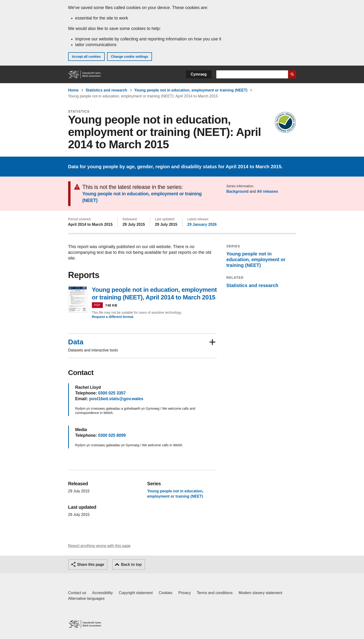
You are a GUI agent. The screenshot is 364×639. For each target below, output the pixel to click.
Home (73, 90)
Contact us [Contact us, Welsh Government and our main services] (77, 593)
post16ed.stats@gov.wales (116, 399)
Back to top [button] (131, 565)
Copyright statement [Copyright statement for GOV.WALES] (136, 593)
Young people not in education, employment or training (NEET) (191, 90)
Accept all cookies (86, 57)
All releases (267, 191)
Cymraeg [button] (199, 74)
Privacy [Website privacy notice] (184, 593)
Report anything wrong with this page (99, 546)
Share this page (91, 565)
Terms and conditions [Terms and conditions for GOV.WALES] (215, 593)
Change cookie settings (130, 57)
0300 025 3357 (112, 393)
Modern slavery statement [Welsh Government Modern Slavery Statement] (260, 593)
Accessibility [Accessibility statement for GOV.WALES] (102, 593)
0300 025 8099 (112, 435)
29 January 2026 (202, 224)
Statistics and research (106, 90)
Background (237, 191)
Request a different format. (113, 317)
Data (76, 342)
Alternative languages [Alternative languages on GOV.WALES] (86, 598)
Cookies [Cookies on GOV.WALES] (165, 593)
